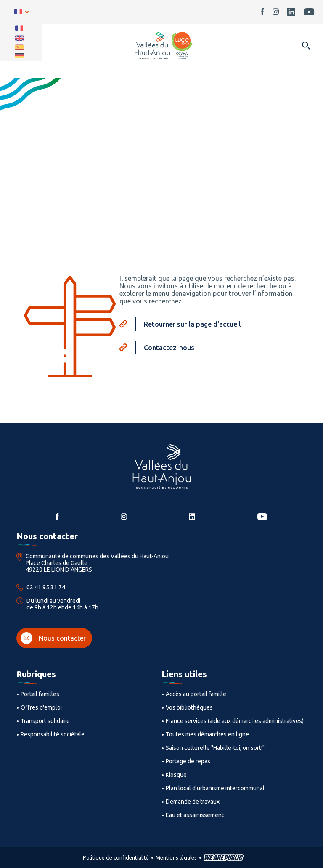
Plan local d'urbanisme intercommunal (215, 788)
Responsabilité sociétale (53, 734)
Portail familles (40, 694)
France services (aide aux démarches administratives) (235, 721)
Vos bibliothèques (189, 707)
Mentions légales (176, 857)
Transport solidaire (45, 721)
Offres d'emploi (41, 707)
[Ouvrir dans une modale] (306, 46)
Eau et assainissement (195, 815)
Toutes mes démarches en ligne (207, 734)
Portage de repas (188, 761)
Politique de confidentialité (116, 857)
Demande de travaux (193, 802)
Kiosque (176, 775)
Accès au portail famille (196, 694)
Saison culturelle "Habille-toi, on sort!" (215, 748)
